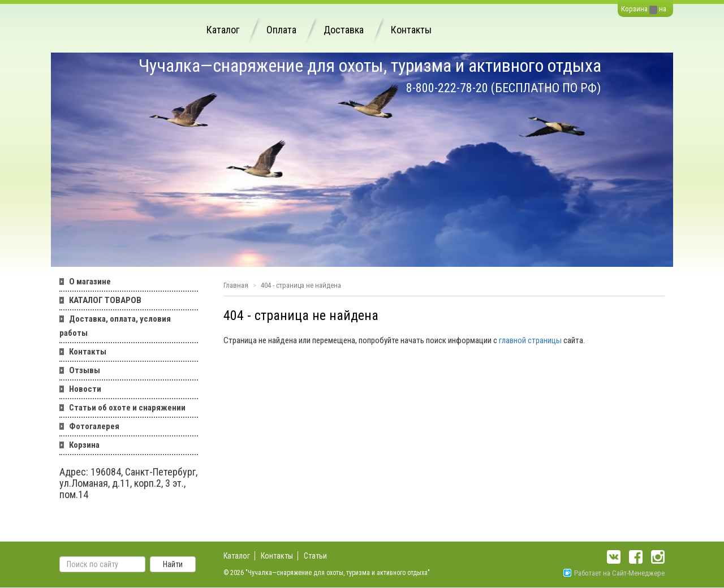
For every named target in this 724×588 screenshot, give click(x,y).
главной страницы (530, 340)
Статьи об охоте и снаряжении (127, 408)
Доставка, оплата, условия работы (115, 326)
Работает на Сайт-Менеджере (614, 573)
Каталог (223, 30)
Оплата (281, 30)
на (663, 9)
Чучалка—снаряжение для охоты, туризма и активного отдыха (370, 66)
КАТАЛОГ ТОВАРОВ (105, 300)
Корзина (634, 9)
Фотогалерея (94, 426)
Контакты (411, 30)
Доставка (344, 30)
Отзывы (85, 370)
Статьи (315, 556)
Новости (85, 389)
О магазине (90, 282)
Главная (236, 285)
